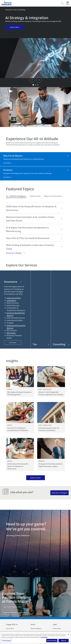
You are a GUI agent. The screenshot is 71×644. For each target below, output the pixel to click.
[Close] (68, 634)
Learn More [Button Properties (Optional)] (13, 342)
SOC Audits (11, 333)
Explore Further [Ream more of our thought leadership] (35, 478)
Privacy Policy (57, 628)
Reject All (64, 641)
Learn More (7, 163)
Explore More (15, 27)
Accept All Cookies (52, 641)
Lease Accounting (14, 298)
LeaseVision (11, 300)
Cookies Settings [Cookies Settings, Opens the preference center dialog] (6, 641)
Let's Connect (10, 628)
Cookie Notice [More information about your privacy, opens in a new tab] (44, 637)
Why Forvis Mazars (36, 628)
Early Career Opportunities (12, 607)
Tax (41, 344)
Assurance (13, 282)
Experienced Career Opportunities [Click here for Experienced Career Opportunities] (15, 612)
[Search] (62, 3)
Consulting (61, 344)
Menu (68, 3)
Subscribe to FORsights (59, 493)
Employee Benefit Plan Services (16, 314)
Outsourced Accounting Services (16, 327)
